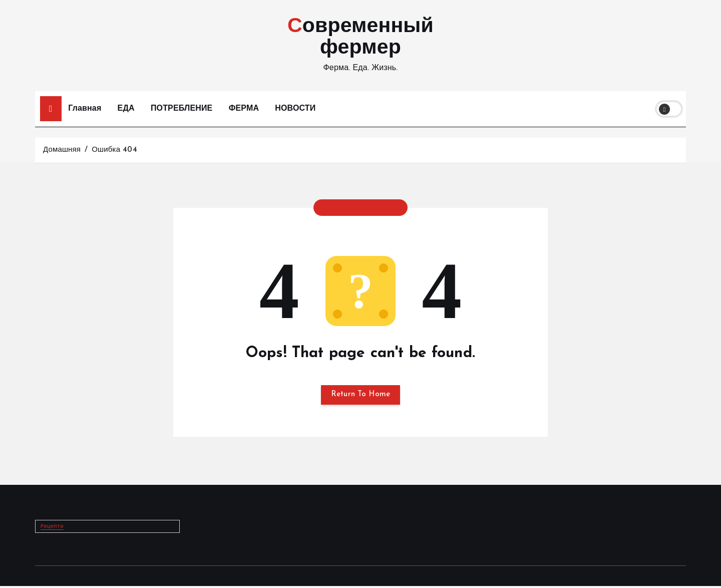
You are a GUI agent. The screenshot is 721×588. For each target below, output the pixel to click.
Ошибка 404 (114, 150)
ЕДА (126, 109)
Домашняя (62, 150)
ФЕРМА (244, 109)
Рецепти (53, 529)
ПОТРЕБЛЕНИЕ (182, 109)
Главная (85, 109)
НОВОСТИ (295, 109)
